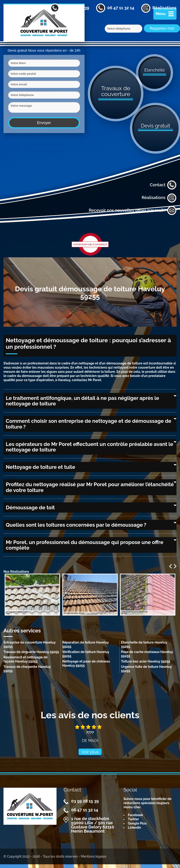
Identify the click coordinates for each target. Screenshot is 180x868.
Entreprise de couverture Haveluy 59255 (30, 644)
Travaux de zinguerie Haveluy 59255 (31, 652)
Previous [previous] (171, 566)
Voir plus (90, 752)
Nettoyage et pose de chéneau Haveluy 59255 (86, 663)
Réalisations (159, 198)
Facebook (135, 815)
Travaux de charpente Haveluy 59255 (27, 669)
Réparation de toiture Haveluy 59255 (86, 644)
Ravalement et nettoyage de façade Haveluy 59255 (25, 659)
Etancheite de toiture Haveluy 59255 (144, 644)
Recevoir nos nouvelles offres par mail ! (133, 211)
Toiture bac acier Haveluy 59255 (145, 661)
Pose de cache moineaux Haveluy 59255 (147, 654)
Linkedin (134, 828)
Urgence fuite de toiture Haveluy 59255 (146, 669)
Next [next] (175, 566)
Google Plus (137, 823)
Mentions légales (94, 856)
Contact (163, 185)
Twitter (133, 819)
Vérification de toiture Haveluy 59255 (86, 654)
